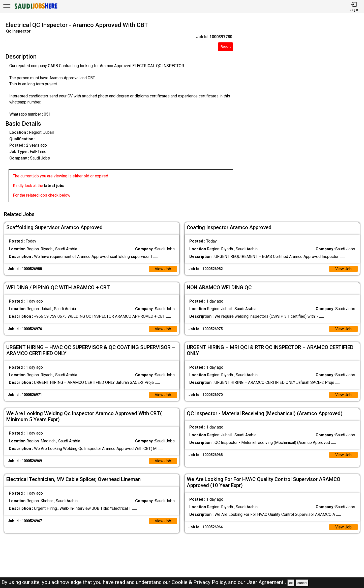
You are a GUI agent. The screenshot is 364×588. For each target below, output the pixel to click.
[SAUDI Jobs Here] (36, 9)
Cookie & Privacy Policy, (200, 582)
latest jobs (54, 186)
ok (291, 583)
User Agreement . (266, 582)
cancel (302, 583)
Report (226, 47)
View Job (163, 268)
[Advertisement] (303, 113)
